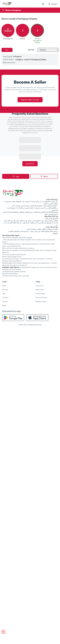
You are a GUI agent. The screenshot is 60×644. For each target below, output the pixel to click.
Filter (7, 50)
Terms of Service (41, 297)
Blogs (4, 305)
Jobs (4, 294)
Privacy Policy (40, 294)
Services (5, 290)
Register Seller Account (30, 100)
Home (4, 286)
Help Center (40, 290)
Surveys (5, 301)
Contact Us (30, 164)
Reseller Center (41, 301)
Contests (5, 297)
